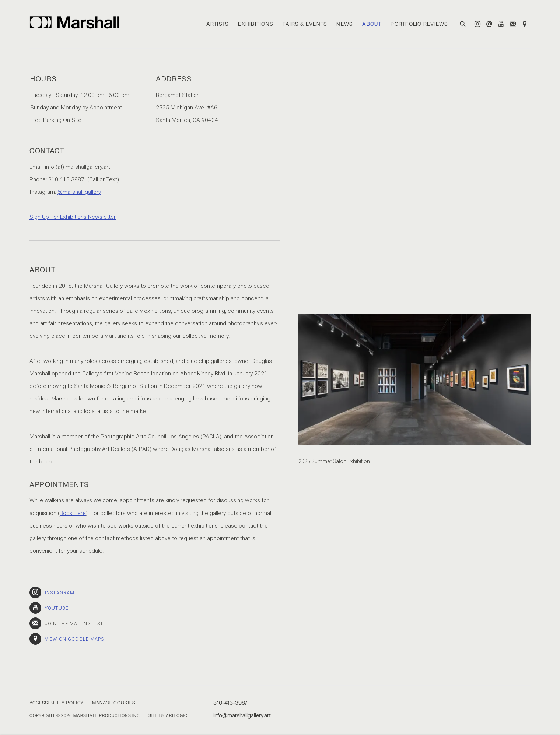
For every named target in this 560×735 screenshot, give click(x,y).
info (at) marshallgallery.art (78, 167)
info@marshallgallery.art (242, 715)
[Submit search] (463, 23)
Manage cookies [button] (114, 703)
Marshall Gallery (77, 22)
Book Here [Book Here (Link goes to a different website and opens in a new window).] (73, 513)
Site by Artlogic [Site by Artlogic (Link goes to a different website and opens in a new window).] (168, 715)
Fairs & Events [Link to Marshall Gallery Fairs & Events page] (305, 24)
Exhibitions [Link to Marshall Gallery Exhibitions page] (256, 24)
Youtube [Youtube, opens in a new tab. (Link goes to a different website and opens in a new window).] (501, 24)
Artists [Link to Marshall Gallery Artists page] (218, 24)
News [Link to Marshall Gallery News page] (345, 24)
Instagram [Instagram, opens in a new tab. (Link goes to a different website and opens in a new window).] (477, 24)
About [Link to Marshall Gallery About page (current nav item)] (372, 24)
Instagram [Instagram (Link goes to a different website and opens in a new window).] (52, 592)
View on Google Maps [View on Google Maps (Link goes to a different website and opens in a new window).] (525, 24)
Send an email (489, 24)
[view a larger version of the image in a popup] (414, 379)
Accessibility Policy (57, 703)
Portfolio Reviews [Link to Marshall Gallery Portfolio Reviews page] (419, 24)
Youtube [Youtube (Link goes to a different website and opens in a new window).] (49, 608)
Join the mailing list (513, 24)
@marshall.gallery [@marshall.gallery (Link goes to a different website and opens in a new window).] (79, 192)
